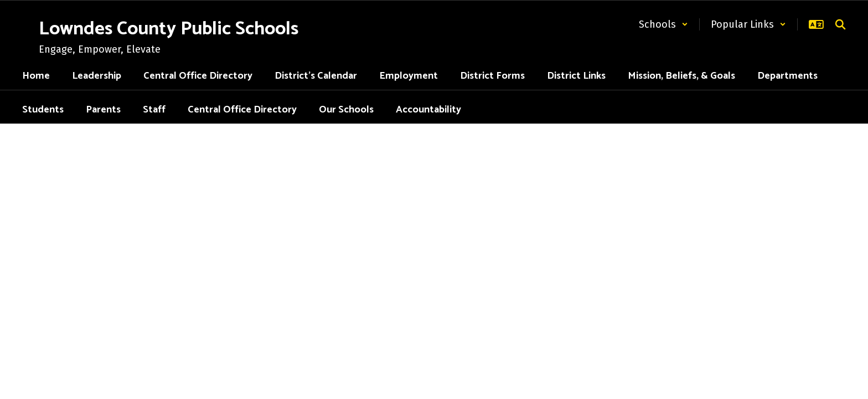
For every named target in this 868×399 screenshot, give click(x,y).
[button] (663, 24)
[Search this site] (840, 24)
